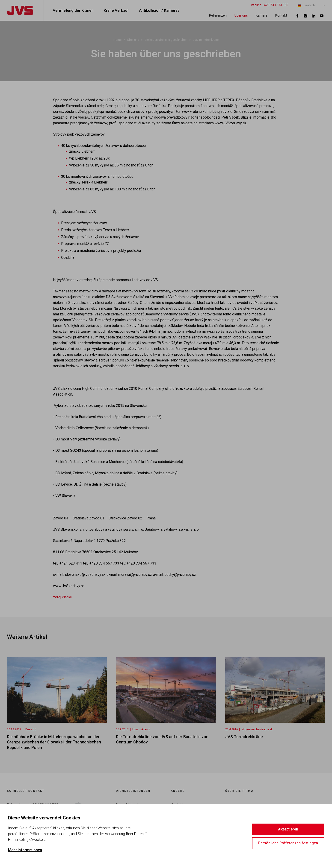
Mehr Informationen (25, 850)
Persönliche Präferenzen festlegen (288, 843)
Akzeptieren (288, 829)
